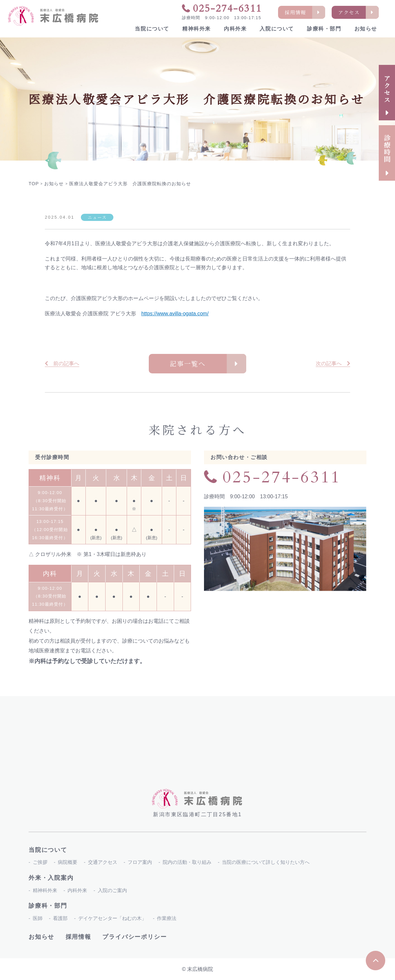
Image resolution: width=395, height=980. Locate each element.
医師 (38, 918)
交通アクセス (103, 862)
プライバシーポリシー (134, 937)
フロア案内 (140, 862)
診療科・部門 (324, 29)
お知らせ (366, 29)
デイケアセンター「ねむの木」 (112, 918)
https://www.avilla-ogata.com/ (175, 314)
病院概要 (68, 862)
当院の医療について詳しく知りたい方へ (266, 862)
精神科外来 (197, 29)
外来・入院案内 (51, 878)
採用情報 (78, 937)
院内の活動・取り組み (187, 862)
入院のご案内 (112, 890)
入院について (277, 29)
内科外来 (235, 29)
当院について (152, 29)
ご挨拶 (40, 862)
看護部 (60, 918)
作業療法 (167, 918)
